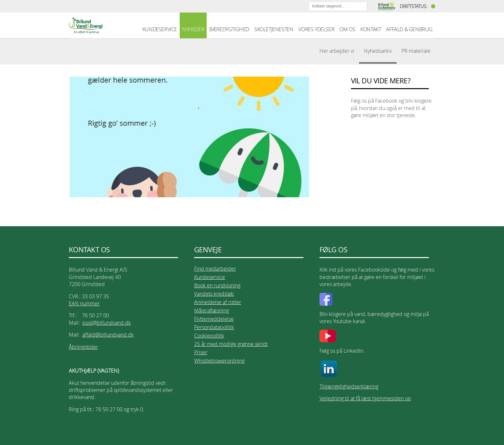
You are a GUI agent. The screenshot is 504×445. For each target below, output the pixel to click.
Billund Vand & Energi (86, 25)
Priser (201, 352)
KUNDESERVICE (160, 29)
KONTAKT (371, 29)
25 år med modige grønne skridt (231, 344)
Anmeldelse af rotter (218, 302)
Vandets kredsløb (214, 294)
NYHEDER (193, 29)
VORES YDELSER (316, 29)
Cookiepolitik (209, 336)
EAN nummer (84, 303)
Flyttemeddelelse (214, 319)
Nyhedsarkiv (378, 51)
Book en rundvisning (217, 285)
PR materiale (416, 51)
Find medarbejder (215, 269)
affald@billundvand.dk (108, 335)
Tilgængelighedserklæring (349, 386)
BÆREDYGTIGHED (229, 29)
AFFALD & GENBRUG (409, 29)
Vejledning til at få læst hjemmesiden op (365, 398)
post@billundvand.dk (107, 323)
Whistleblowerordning (219, 361)
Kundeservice (210, 277)
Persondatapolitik (214, 327)
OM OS (347, 29)
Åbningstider (83, 347)
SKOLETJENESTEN (274, 29)
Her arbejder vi (337, 51)
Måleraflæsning (212, 311)
